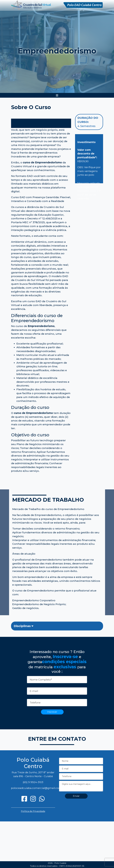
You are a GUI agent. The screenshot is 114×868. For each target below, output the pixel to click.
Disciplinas (24, 626)
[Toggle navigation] (57, 95)
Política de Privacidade (33, 811)
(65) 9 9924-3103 (33, 782)
